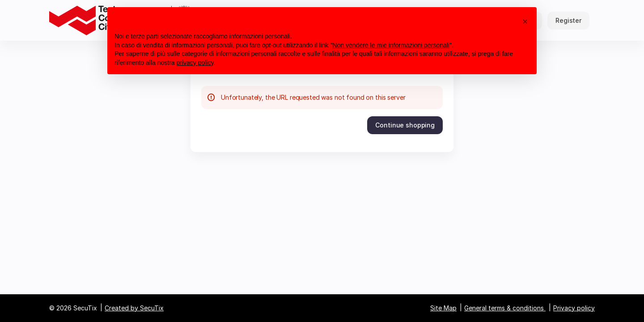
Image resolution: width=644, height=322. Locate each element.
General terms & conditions (504, 308)
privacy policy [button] (195, 63)
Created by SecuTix (134, 308)
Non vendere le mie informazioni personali (391, 45)
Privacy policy (574, 308)
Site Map (443, 308)
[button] (405, 125)
